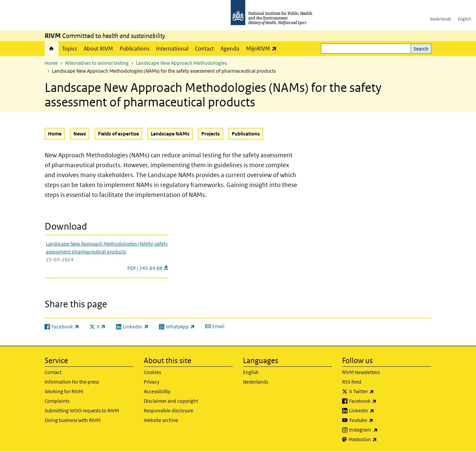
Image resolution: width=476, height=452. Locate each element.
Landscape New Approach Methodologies (181, 63)
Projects (211, 134)
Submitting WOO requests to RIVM (82, 411)
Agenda (230, 49)
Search (421, 49)
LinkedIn (379, 411)
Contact (204, 49)
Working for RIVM (64, 391)
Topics (69, 49)
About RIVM (98, 49)
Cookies (152, 372)
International (172, 49)
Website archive (161, 420)
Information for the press (72, 382)
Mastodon (380, 439)
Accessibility (157, 391)
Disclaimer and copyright (171, 401)
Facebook (380, 401)
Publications (135, 49)
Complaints (57, 401)
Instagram (381, 430)
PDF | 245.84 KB (148, 268)
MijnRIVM (263, 48)
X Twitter (379, 392)
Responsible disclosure (169, 411)
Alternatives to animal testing (97, 63)
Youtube (378, 420)
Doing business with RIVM (73, 420)
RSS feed (352, 382)
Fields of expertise (118, 134)
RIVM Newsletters (361, 372)
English (464, 19)
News (80, 134)
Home (52, 49)
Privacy (152, 382)
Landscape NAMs (170, 134)
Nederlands (440, 19)
